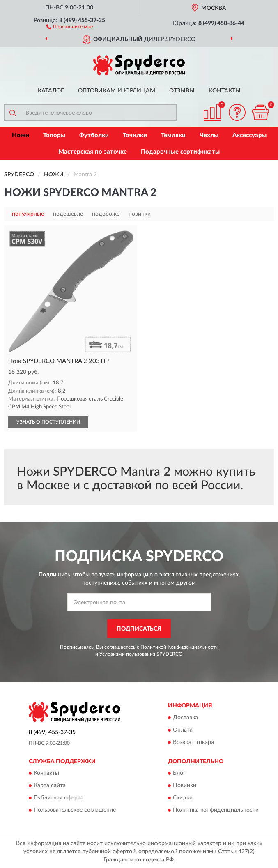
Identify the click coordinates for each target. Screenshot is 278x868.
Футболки (94, 135)
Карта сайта (50, 786)
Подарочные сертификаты (180, 152)
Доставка (185, 718)
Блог (179, 774)
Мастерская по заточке (93, 152)
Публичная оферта (59, 798)
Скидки (183, 798)
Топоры (54, 135)
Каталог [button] (51, 91)
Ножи (21, 135)
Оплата (183, 730)
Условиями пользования (127, 654)
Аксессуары (249, 135)
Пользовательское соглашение (75, 810)
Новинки (185, 786)
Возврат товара (193, 742)
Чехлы (209, 135)
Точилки (135, 135)
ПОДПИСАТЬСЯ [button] (139, 629)
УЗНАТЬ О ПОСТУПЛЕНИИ (48, 422)
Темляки (173, 135)
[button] (70, 26)
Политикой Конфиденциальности (179, 647)
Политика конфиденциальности (216, 810)
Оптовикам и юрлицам (117, 91)
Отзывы (182, 91)
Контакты (225, 91)
